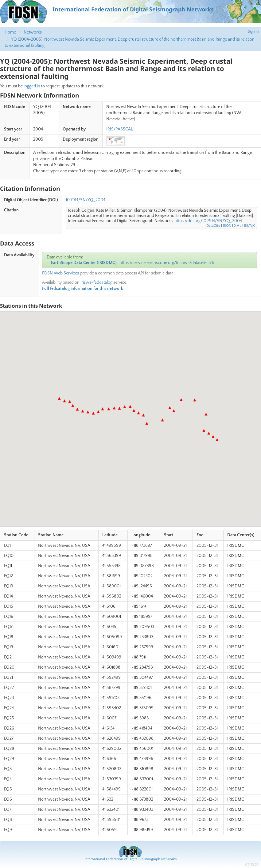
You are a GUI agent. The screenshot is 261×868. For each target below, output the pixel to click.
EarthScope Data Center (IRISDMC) (84, 263)
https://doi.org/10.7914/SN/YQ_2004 (208, 221)
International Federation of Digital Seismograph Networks (130, 859)
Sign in (253, 32)
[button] (217, 440)
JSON (227, 226)
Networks (33, 32)
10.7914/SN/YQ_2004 (86, 200)
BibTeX (249, 226)
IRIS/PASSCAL (120, 129)
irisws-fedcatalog (96, 282)
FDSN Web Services (60, 273)
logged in (32, 86)
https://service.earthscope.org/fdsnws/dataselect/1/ (167, 263)
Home (10, 32)
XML (238, 226)
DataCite (213, 226)
